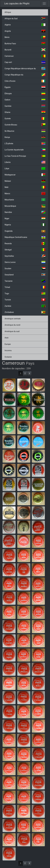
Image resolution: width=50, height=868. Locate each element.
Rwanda (25, 244)
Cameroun (25, 56)
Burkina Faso (25, 44)
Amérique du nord (12, 325)
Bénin (25, 37)
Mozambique (25, 206)
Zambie (25, 306)
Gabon (25, 100)
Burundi (25, 50)
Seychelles (25, 256)
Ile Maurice (25, 131)
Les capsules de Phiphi (17, 4)
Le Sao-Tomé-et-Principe (25, 156)
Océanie (8, 357)
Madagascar (25, 175)
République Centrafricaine (25, 237)
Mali (25, 187)
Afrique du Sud (25, 19)
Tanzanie (25, 281)
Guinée (25, 119)
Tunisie (25, 300)
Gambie (25, 106)
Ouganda (25, 231)
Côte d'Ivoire (25, 81)
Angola (25, 31)
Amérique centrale (13, 319)
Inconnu (8, 350)
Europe (8, 344)
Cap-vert (25, 62)
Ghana (25, 112)
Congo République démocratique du (25, 69)
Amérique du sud (12, 331)
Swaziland (25, 275)
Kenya (25, 137)
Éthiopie (25, 94)
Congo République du (25, 75)
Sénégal (25, 250)
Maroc (25, 194)
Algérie (25, 25)
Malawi (25, 181)
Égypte (25, 87)
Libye (25, 169)
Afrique (8, 12)
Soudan (25, 269)
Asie (6, 338)
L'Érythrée (25, 144)
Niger (25, 219)
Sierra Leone (25, 262)
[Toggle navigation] (44, 4)
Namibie (25, 212)
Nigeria (25, 225)
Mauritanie (25, 200)
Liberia (25, 162)
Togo (25, 293)
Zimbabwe (25, 312)
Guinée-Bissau (25, 125)
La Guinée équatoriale (25, 150)
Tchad (25, 287)
